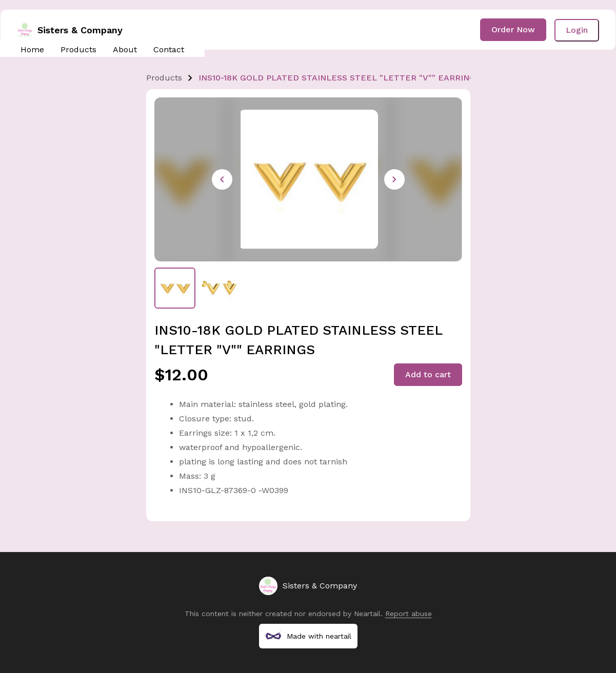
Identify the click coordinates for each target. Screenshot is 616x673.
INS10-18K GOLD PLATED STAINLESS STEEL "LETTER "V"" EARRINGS (340, 78)
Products (78, 49)
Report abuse (409, 614)
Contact (169, 49)
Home (32, 49)
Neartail (367, 614)
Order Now (513, 29)
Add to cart (428, 374)
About (125, 49)
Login (577, 30)
